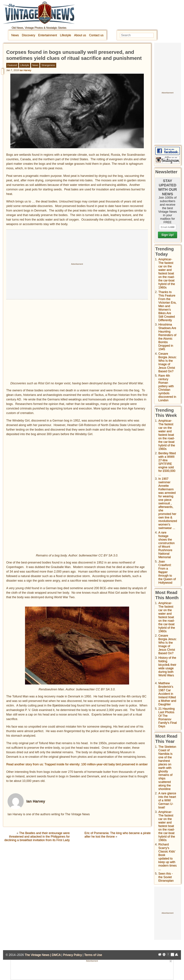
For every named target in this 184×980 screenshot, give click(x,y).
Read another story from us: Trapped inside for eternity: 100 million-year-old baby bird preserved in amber (77, 764)
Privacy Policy (72, 955)
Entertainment (48, 35)
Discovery (28, 35)
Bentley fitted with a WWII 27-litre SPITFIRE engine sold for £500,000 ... (167, 464)
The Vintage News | (38, 955)
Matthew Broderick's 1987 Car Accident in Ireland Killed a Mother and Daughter (167, 694)
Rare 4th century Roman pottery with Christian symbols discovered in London (167, 388)
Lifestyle (65, 35)
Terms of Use (93, 955)
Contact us (96, 35)
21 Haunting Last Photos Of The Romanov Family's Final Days (167, 717)
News (15, 35)
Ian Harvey (25, 70)
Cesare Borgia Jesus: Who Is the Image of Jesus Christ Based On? (167, 362)
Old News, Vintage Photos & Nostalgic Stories (39, 28)
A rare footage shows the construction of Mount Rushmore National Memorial (166, 545)
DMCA (56, 955)
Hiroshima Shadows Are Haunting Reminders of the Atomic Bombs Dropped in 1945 (167, 337)
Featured (12, 65)
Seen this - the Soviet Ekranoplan (166, 877)
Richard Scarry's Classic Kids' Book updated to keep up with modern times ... (167, 857)
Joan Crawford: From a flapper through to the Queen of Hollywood (167, 572)
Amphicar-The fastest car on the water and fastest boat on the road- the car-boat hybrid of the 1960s (167, 273)
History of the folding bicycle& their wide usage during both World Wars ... (167, 668)
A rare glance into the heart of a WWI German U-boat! (167, 800)
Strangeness (48, 65)
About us (80, 35)
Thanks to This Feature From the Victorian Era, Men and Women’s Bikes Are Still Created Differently (167, 306)
